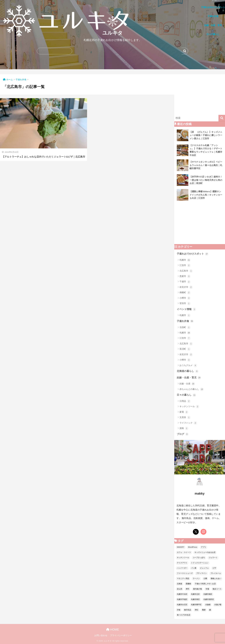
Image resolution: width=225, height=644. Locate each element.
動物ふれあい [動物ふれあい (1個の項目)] (216, 579)
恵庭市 (185, 276)
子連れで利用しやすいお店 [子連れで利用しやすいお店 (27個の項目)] (205, 584)
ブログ (183, 434)
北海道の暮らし (188, 371)
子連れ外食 (185, 321)
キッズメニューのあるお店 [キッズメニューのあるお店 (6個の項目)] (205, 552)
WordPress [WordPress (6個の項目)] (193, 547)
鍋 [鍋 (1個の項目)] (210, 610)
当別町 (185, 327)
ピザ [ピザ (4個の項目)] (214, 568)
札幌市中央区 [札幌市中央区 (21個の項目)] (182, 594)
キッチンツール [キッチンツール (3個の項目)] (183, 558)
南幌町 (185, 293)
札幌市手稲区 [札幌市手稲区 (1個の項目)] (182, 599)
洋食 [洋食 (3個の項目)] (179, 610)
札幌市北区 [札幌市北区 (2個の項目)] (195, 594)
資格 (184, 428)
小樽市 (185, 298)
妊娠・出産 (187, 384)
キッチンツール (189, 407)
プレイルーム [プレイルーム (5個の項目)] (216, 573)
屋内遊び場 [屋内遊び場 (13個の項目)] (197, 589)
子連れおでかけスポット (193, 254)
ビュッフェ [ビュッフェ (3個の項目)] (204, 568)
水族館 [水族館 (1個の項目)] (208, 605)
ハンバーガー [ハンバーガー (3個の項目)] (182, 568)
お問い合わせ (101, 635)
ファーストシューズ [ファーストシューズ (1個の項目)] (185, 573)
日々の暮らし (186, 395)
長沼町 (185, 349)
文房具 (185, 417)
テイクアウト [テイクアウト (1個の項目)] (182, 563)
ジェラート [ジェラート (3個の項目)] (213, 558)
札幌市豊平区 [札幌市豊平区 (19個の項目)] (196, 605)
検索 (185, 51)
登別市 (185, 303)
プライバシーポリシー (121, 635)
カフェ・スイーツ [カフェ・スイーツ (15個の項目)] (184, 552)
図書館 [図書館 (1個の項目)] (188, 584)
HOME (113, 629)
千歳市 (185, 282)
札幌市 (185, 260)
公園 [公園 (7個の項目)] (205, 579)
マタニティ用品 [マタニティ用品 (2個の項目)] (183, 579)
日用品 (185, 401)
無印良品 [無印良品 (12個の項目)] (187, 610)
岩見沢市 (186, 287)
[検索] (222, 118)
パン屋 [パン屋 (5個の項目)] (194, 568)
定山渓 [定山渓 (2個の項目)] (180, 589)
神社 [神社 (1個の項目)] (197, 610)
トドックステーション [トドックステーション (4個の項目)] (200, 563)
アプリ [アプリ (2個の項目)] (203, 547)
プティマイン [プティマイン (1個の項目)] (201, 573)
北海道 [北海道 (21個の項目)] (180, 584)
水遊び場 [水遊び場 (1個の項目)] (218, 605)
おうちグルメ (188, 365)
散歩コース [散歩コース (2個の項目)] (217, 589)
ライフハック (188, 423)
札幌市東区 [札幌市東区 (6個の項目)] (195, 599)
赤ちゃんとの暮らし (192, 389)
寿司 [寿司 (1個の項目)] (187, 589)
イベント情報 (186, 309)
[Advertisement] (200, 95)
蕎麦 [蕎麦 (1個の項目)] (204, 610)
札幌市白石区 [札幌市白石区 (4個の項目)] (182, 605)
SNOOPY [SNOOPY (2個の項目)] (181, 547)
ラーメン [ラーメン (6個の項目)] (196, 579)
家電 (184, 412)
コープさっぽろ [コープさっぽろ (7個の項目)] (199, 558)
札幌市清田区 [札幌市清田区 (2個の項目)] (209, 599)
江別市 (185, 265)
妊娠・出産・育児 (189, 378)
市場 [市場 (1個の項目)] (207, 589)
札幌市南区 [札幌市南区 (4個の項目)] (208, 594)
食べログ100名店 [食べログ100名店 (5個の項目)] (184, 615)
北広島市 (186, 271)
